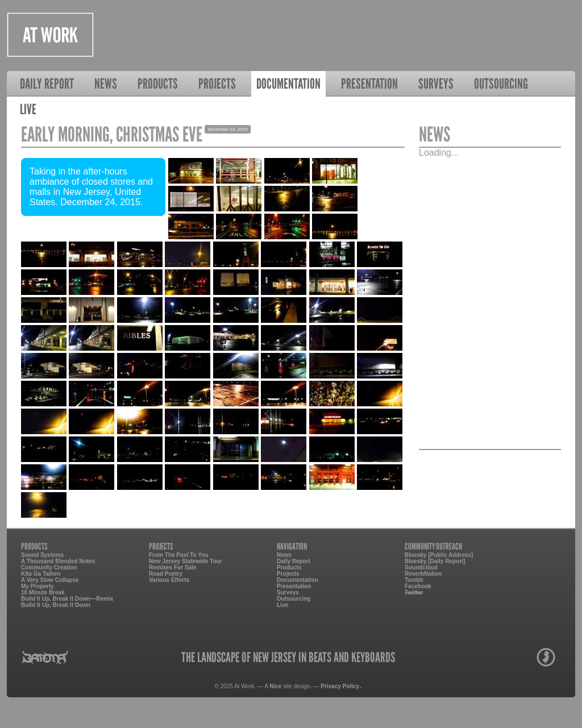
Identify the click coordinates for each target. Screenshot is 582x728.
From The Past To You (178, 555)
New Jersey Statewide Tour (186, 561)
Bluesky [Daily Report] (435, 561)
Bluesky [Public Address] (439, 555)
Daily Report (47, 84)
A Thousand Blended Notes (58, 561)
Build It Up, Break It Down (56, 605)
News (106, 84)
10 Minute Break (43, 592)
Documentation (288, 84)
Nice (275, 686)
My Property (38, 586)
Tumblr (414, 580)
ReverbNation (423, 574)
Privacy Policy (340, 686)
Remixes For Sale (172, 567)
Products (158, 84)
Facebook (418, 586)
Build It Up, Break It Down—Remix (67, 599)
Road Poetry (166, 574)
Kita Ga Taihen (41, 574)
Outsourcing (501, 84)
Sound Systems (42, 555)
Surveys (436, 84)
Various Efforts (169, 580)
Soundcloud (421, 567)
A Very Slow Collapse (50, 580)
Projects (217, 84)
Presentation (369, 84)
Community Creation (49, 567)
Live (28, 109)
